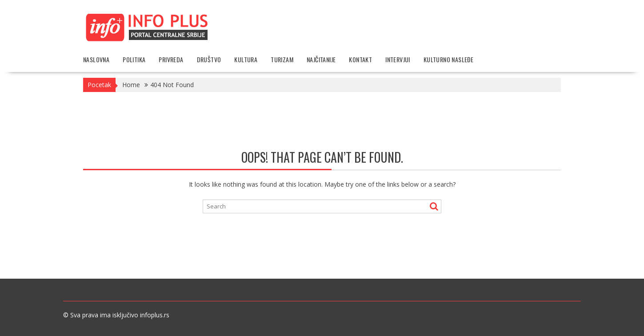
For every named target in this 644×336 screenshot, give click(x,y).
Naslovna (96, 59)
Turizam (282, 59)
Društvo (209, 59)
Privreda (171, 59)
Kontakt (360, 59)
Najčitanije (321, 59)
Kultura (246, 59)
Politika (134, 59)
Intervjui (398, 59)
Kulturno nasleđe (448, 59)
